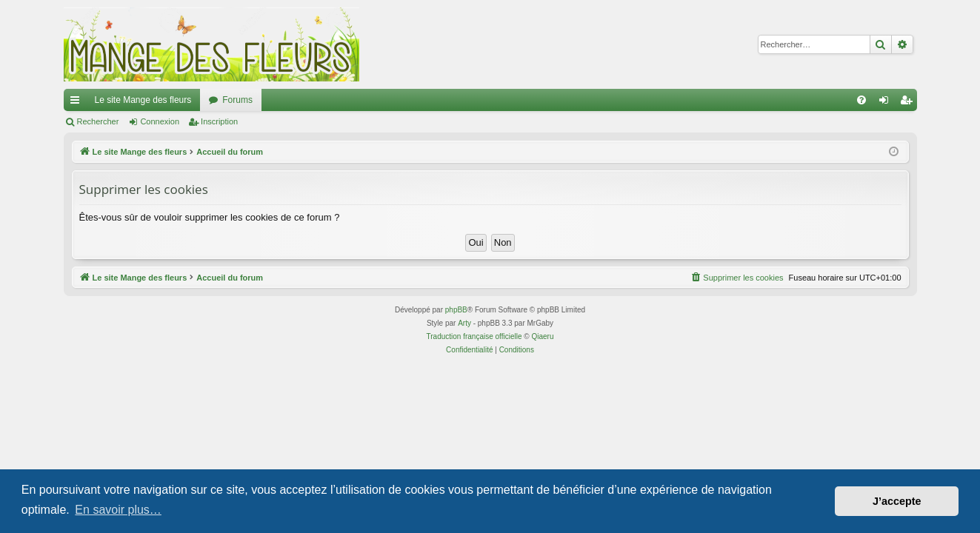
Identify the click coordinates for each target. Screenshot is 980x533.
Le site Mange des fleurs (143, 100)
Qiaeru (542, 336)
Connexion (160, 121)
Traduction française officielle (474, 336)
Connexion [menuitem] (886, 103)
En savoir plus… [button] (118, 510)
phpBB (456, 310)
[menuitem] (861, 100)
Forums (237, 100)
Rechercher (98, 121)
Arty (464, 323)
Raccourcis (78, 103)
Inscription (219, 121)
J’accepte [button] (897, 501)
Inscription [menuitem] (909, 103)
